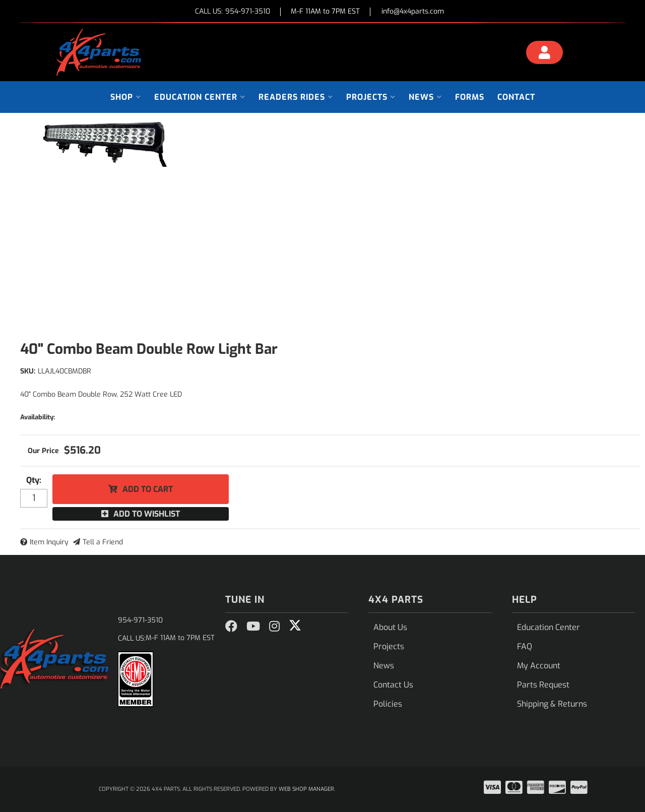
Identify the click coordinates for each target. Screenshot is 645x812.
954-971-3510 (140, 620)
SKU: (28, 371)
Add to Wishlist (147, 514)
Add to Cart (148, 489)
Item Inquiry (49, 542)
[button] (126, 97)
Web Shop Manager (306, 789)
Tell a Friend (103, 542)
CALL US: (233, 12)
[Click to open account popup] (545, 54)
